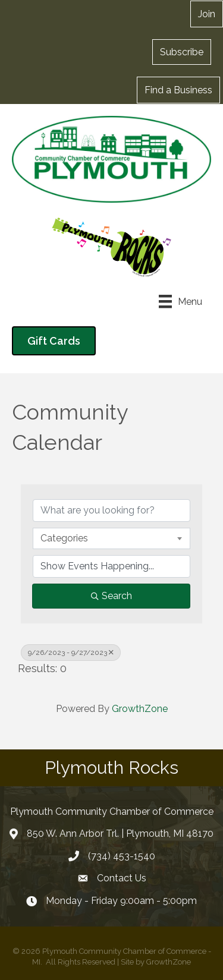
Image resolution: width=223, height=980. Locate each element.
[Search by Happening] (111, 566)
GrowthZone (140, 709)
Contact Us (122, 878)
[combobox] (111, 538)
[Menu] (180, 301)
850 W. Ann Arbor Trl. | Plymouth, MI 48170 (120, 834)
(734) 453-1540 (122, 856)
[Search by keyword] (111, 511)
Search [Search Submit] (111, 596)
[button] (182, 52)
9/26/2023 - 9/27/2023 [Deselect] (71, 653)
